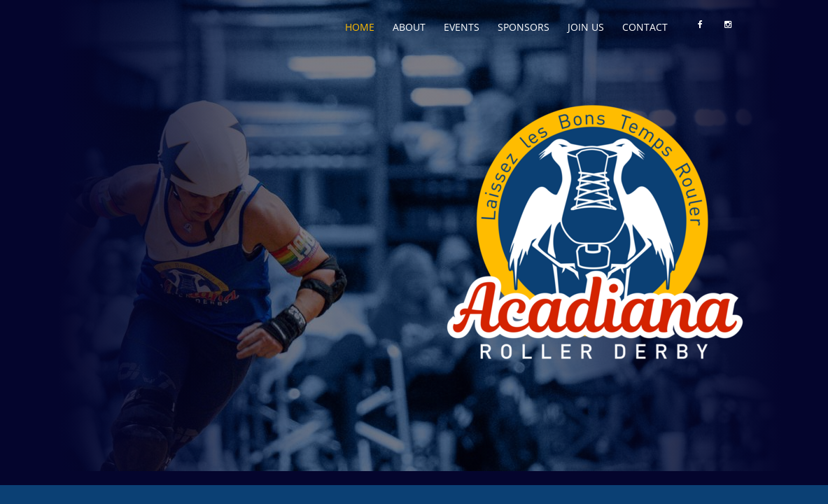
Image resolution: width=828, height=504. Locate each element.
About (409, 27)
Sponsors (524, 27)
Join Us (586, 27)
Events (462, 27)
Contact (645, 27)
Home (360, 27)
